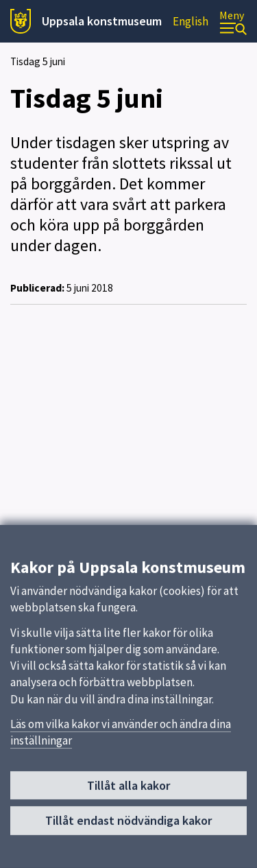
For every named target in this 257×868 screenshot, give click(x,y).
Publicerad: (37, 288)
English (191, 21)
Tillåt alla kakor (128, 789)
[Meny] (233, 22)
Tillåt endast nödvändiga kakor (128, 825)
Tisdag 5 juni (38, 61)
